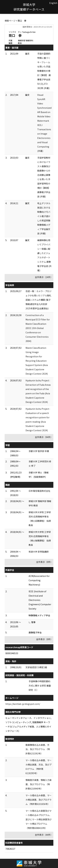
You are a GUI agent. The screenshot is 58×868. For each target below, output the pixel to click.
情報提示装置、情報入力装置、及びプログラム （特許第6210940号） (39, 784)
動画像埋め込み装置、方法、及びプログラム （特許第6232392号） (38, 749)
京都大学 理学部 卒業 (39, 451)
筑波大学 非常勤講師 (39, 552)
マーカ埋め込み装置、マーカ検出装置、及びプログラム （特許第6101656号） (39, 800)
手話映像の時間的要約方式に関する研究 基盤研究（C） (40, 686)
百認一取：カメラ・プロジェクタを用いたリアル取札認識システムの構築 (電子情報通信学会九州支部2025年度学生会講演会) (39, 300)
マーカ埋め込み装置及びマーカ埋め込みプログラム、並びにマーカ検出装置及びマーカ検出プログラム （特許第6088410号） (39, 819)
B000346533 (12, 653)
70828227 (10, 849)
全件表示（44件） (44, 835)
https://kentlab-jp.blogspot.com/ (23, 704)
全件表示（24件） (44, 277)
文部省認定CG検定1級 (36, 667)
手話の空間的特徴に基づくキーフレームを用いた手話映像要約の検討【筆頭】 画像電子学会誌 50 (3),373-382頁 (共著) (44, 71)
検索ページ (10, 21)
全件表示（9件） (44, 562)
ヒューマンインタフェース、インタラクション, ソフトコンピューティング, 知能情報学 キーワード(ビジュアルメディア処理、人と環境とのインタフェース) (28, 724)
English (53, 3)
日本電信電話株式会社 (39, 491)
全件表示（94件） (44, 437)
